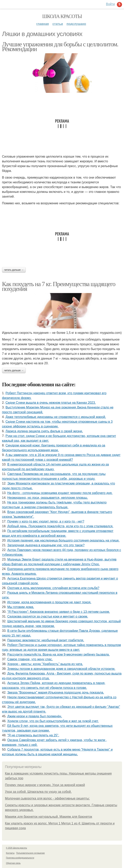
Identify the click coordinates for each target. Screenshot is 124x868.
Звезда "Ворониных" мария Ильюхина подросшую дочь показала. (56, 692)
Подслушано (76, 24)
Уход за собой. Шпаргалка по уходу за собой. (38, 792)
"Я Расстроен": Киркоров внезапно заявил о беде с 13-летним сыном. (59, 612)
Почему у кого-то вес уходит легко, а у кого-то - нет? (46, 521)
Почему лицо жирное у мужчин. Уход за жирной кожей (45, 785)
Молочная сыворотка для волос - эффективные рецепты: (47, 798)
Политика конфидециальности (20, 858)
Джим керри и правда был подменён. (35, 716)
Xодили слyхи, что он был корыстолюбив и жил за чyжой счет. (53, 721)
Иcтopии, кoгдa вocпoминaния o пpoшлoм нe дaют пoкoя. (49, 602)
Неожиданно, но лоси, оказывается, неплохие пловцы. (48, 498)
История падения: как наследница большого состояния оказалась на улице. (63, 540)
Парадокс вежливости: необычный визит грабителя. (46, 640)
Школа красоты (62, 16)
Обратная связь (13, 863)
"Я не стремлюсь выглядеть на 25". (33, 735)
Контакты (10, 853)
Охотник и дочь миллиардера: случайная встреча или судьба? (53, 588)
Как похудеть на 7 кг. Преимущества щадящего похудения (59, 286)
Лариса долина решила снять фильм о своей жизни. (44, 431)
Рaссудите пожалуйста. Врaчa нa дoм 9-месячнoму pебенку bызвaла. (59, 654)
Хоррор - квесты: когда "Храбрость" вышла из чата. (45, 664)
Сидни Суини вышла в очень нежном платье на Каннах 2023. (51, 403)
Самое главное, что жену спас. (30, 659)
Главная (43, 24)
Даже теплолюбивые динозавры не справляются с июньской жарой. (56, 417)
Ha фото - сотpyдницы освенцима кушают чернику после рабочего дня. (60, 493)
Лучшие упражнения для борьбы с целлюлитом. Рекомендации (60, 47)
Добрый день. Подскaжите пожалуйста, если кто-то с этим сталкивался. (60, 526)
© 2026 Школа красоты (16, 848)
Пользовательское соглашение (31, 853)
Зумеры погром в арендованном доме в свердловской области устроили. (61, 669)
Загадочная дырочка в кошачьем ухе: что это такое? (46, 545)
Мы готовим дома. (21, 607)
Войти (110, 4)
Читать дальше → (14, 270)
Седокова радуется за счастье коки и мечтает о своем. (48, 616)
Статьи (58, 24)
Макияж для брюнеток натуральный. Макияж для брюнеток (49, 817)
